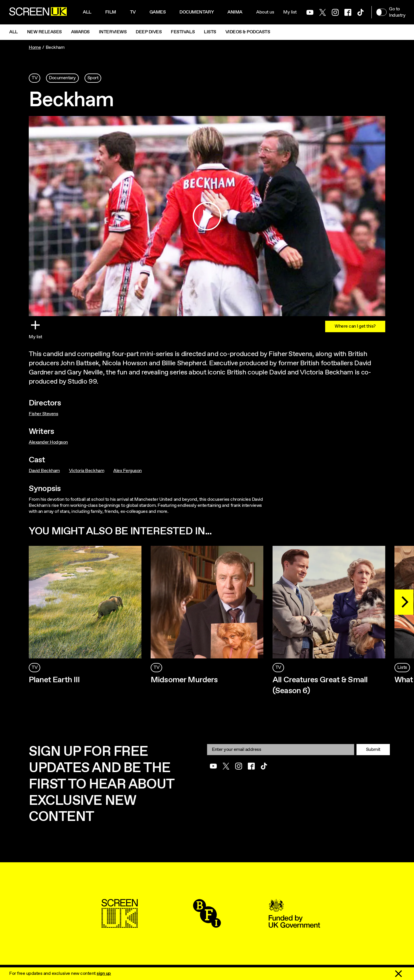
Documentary (197, 12)
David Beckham (44, 471)
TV (34, 78)
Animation (240, 12)
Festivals (183, 32)
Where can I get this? (355, 326)
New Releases (44, 32)
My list (290, 12)
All (87, 12)
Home (35, 48)
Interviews (113, 32)
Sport (93, 78)
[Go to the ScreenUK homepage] (38, 12)
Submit (373, 750)
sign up (104, 974)
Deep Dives (149, 32)
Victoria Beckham (87, 471)
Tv (133, 12)
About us (265, 12)
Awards (80, 32)
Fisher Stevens (43, 414)
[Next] (404, 602)
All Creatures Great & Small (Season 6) (320, 685)
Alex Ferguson (128, 471)
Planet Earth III (54, 680)
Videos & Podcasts (248, 32)
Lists (210, 32)
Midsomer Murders (184, 680)
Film (111, 12)
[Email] (281, 750)
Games (158, 12)
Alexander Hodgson (48, 442)
